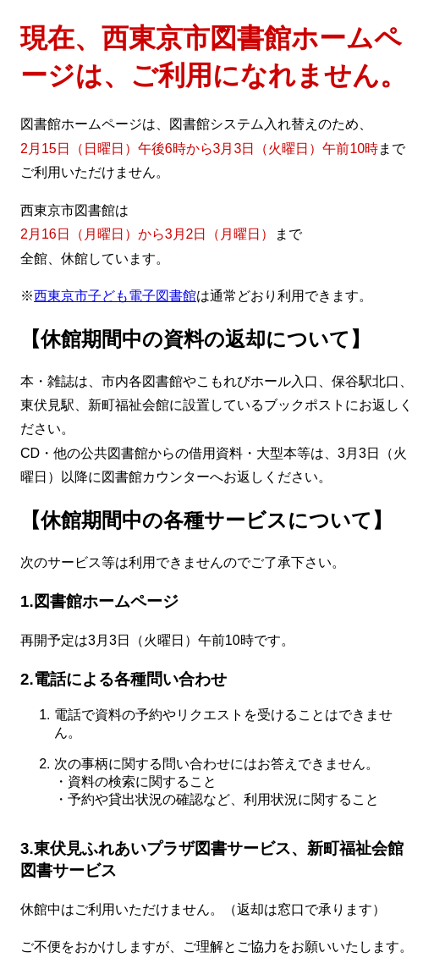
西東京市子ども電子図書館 (115, 296)
